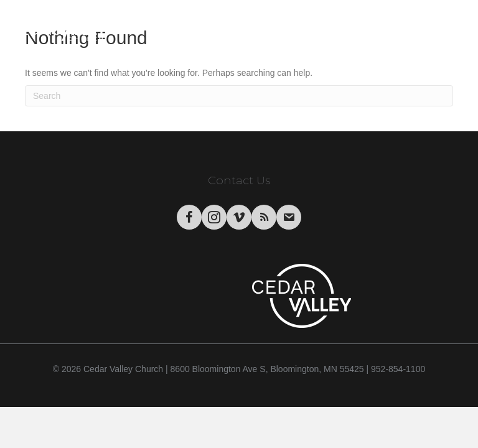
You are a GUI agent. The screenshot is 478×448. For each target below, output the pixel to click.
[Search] (239, 96)
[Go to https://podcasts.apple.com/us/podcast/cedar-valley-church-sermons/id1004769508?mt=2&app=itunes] (264, 217)
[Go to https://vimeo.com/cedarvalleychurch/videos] (239, 217)
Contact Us (239, 180)
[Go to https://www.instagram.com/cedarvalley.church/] (214, 217)
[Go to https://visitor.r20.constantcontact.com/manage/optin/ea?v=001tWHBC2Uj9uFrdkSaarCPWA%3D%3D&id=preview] (289, 217)
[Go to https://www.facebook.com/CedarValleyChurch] (189, 217)
